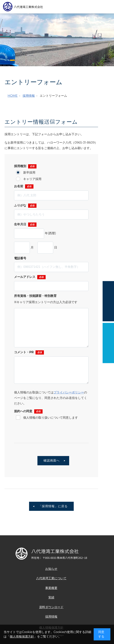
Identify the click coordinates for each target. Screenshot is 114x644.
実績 (51, 597)
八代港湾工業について (51, 578)
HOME (13, 96)
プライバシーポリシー (69, 392)
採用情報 (29, 96)
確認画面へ (52, 460)
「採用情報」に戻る (53, 506)
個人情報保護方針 (22, 637)
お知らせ (51, 569)
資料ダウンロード (51, 607)
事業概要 (51, 588)
